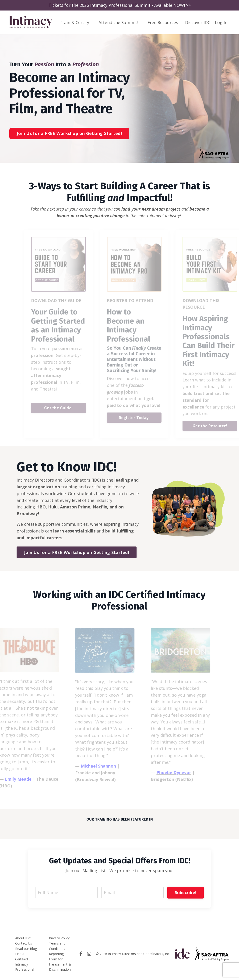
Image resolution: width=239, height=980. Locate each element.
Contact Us (24, 943)
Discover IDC (198, 22)
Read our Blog (26, 948)
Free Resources (163, 22)
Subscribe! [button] (185, 892)
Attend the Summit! (118, 22)
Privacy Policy (59, 938)
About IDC (23, 938)
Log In (221, 22)
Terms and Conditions (57, 946)
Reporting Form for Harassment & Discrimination (60, 961)
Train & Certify (74, 22)
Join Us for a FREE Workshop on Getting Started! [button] (69, 133)
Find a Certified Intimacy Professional (25, 961)
